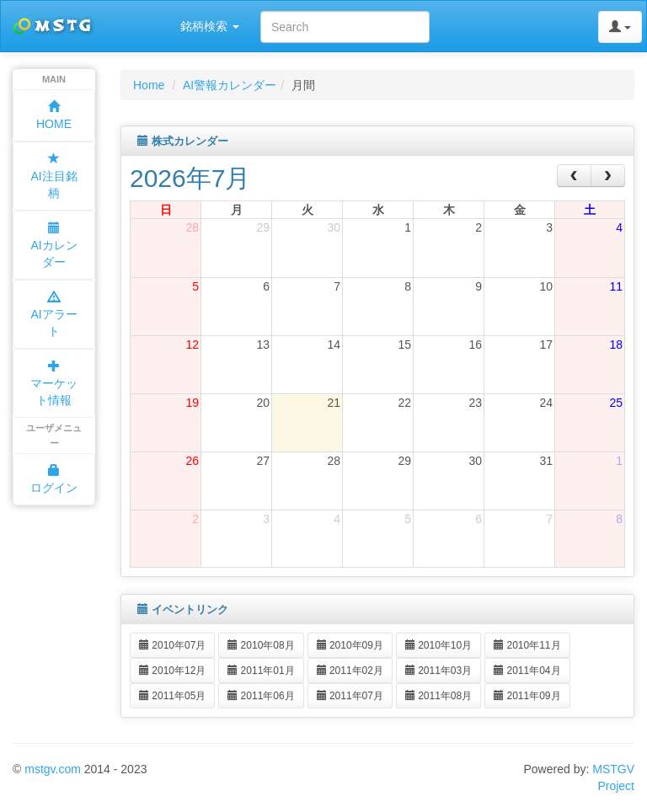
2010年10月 (438, 645)
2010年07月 (172, 645)
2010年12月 (172, 670)
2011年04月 (527, 670)
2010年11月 (527, 645)
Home (149, 85)
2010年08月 (261, 645)
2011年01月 (261, 670)
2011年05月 (172, 696)
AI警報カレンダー (230, 85)
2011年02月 (350, 670)
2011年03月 (438, 670)
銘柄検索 (210, 26)
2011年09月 (527, 696)
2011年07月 (350, 696)
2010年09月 (350, 645)
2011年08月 (438, 696)
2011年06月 (261, 696)
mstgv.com (53, 769)
